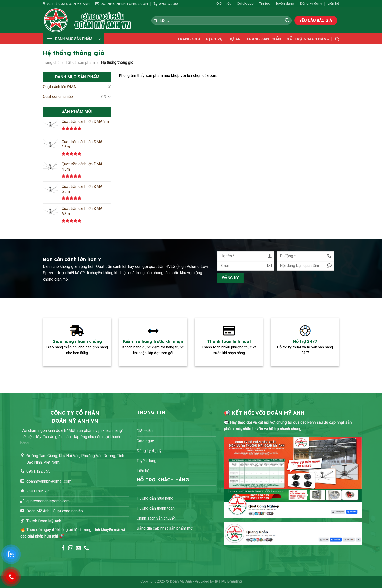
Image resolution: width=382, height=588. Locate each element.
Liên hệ (333, 3)
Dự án (234, 39)
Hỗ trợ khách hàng (308, 39)
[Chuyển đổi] (109, 96)
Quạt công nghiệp (58, 96)
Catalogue (245, 3)
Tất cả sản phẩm (80, 63)
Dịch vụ (214, 39)
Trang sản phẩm (264, 39)
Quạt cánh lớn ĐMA (59, 87)
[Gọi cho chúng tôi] (87, 548)
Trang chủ (189, 39)
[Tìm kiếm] (337, 39)
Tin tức (265, 3)
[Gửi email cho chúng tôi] (79, 548)
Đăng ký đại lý (311, 3)
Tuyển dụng (285, 3)
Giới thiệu (224, 3)
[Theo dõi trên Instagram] (71, 548)
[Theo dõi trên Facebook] (63, 548)
